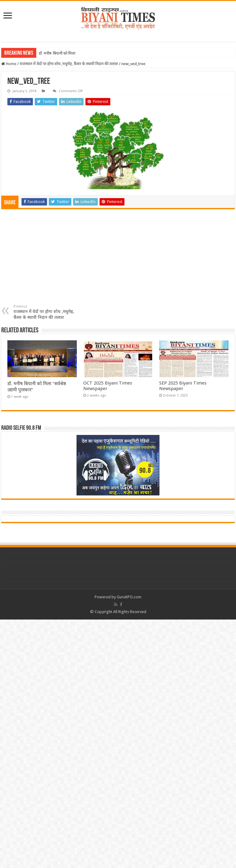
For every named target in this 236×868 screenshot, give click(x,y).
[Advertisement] (118, 258)
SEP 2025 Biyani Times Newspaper (183, 386)
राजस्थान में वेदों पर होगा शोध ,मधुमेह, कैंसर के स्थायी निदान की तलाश (69, 64)
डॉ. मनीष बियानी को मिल (57, 53)
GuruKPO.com (129, 597)
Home (9, 64)
